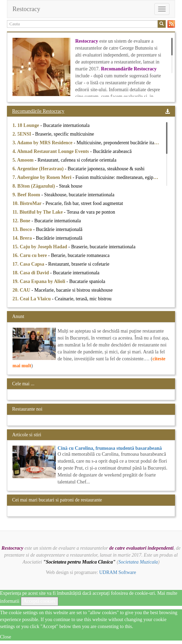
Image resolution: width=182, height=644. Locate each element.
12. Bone (22, 221)
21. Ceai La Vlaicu (32, 299)
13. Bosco (23, 229)
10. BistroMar (28, 203)
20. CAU (22, 290)
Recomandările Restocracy (38, 111)
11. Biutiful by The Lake (38, 212)
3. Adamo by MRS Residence (43, 143)
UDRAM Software (118, 572)
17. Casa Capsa (29, 264)
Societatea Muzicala (138, 562)
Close (6, 637)
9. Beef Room (27, 195)
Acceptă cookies (40, 601)
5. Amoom (24, 160)
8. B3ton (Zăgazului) (34, 186)
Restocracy (26, 9)
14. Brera (23, 238)
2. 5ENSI (22, 134)
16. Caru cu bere (30, 255)
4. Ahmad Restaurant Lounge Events (51, 151)
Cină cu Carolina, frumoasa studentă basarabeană (110, 448)
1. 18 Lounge (26, 125)
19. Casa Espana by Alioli (40, 281)
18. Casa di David (31, 273)
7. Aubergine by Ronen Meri (42, 177)
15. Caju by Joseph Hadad (40, 247)
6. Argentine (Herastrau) (39, 169)
